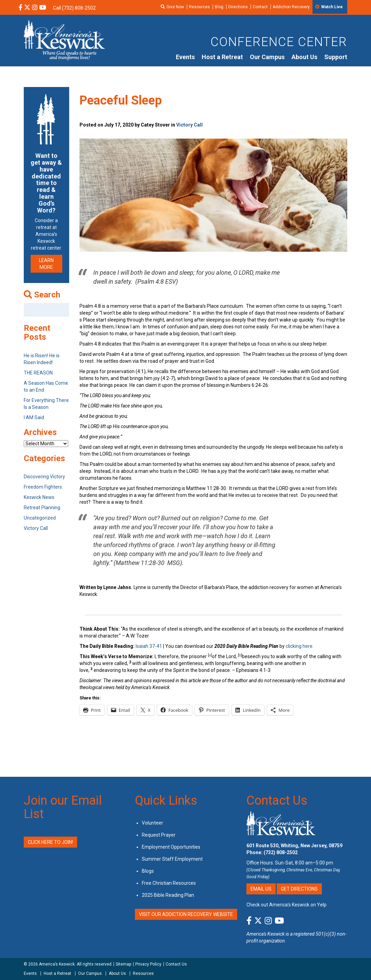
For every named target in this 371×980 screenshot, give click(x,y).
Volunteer (152, 823)
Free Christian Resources (169, 883)
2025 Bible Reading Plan (168, 895)
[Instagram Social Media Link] (35, 8)
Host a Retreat (222, 57)
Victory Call (189, 125)
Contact (260, 7)
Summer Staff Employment (172, 859)
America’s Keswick (57, 964)
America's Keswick (266, 934)
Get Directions (299, 889)
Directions (238, 7)
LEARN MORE (46, 264)
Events (185, 57)
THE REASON (38, 373)
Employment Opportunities (171, 847)
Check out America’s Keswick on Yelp (287, 905)
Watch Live (332, 7)
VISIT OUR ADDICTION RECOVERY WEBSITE (186, 914)
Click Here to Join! (50, 842)
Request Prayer (159, 835)
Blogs (148, 871)
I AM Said (34, 417)
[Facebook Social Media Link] (20, 8)
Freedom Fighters (43, 487)
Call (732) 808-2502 (74, 8)
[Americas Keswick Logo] (64, 40)
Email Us (261, 889)
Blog (219, 7)
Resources (199, 7)
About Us (304, 57)
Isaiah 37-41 (149, 646)
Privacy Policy (148, 964)
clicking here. (300, 646)
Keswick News (39, 497)
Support (336, 57)
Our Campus (267, 57)
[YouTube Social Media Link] (43, 8)
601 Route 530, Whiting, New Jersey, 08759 (294, 846)
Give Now (175, 7)
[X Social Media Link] (27, 8)
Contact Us (277, 801)
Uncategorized (40, 518)
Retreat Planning (42, 508)
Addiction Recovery (291, 7)
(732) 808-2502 (281, 852)
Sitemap (123, 964)
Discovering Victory (44, 477)
